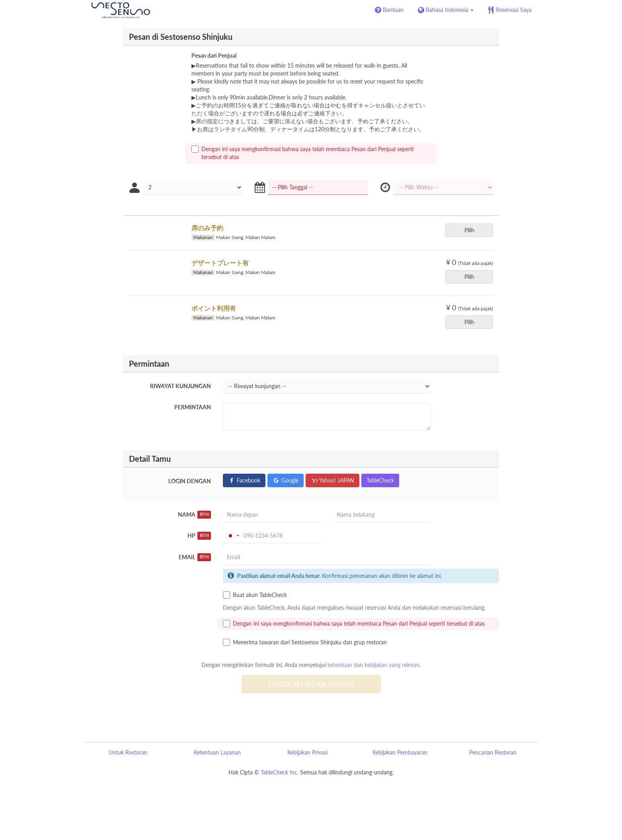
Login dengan (190, 481)
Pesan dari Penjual (214, 55)
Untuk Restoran (128, 752)
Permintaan (193, 407)
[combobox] (232, 536)
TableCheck (380, 480)
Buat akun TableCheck (255, 595)
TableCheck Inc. (280, 772)
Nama (195, 515)
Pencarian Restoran (493, 752)
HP (199, 536)
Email (195, 557)
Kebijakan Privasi (307, 752)
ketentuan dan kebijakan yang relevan (373, 665)
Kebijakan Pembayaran (400, 752)
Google (286, 480)
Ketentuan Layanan (217, 752)
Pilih (472, 230)
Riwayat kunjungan (180, 386)
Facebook (244, 480)
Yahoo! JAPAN (332, 480)
